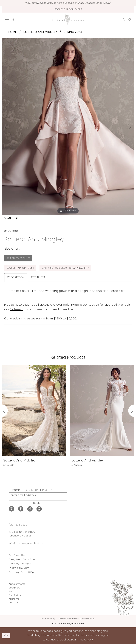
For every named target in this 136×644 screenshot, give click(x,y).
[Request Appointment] (68, 9)
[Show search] (123, 19)
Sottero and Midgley (40, 32)
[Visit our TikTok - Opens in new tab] (30, 509)
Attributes (38, 278)
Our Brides (15, 595)
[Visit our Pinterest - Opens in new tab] (39, 509)
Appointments (17, 584)
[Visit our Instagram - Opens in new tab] (12, 509)
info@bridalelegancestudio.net (27, 543)
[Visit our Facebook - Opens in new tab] (21, 509)
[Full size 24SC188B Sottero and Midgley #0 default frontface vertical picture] (68, 127)
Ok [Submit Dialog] (6, 635)
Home (13, 32)
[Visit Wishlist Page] (129, 19)
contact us (91, 305)
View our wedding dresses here (44, 3)
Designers (14, 588)
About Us (14, 599)
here (90, 640)
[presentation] (34, 411)
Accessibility (88, 619)
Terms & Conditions (69, 619)
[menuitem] (7, 19)
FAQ (11, 592)
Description (16, 278)
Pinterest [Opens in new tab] (16, 310)
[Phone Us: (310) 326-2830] (14, 19)
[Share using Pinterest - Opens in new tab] (17, 219)
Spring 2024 (73, 32)
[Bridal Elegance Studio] (68, 20)
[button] (7, 19)
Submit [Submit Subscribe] (38, 503)
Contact (13, 603)
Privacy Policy (48, 619)
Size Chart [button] (12, 249)
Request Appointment (20, 268)
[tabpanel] (68, 127)
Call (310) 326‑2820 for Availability (65, 268)
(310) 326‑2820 (18, 525)
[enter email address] (38, 495)
